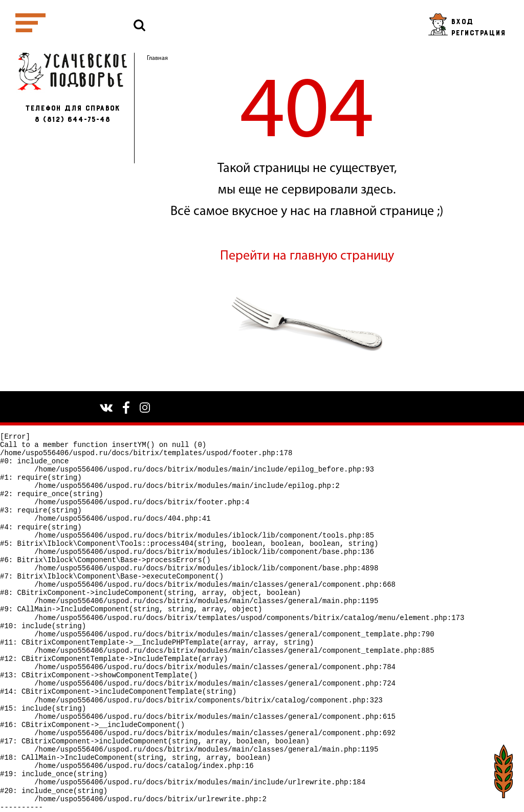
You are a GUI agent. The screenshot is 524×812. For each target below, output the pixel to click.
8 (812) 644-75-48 (72, 120)
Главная (157, 58)
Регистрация (478, 33)
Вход (462, 22)
